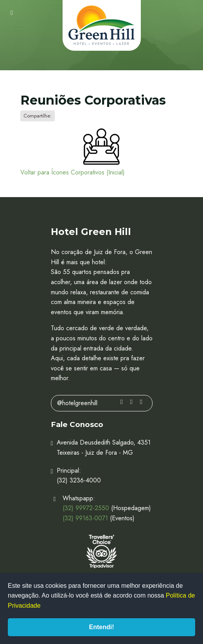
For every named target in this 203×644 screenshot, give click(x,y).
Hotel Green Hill (102, 26)
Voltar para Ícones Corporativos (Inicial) (73, 172)
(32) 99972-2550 (86, 508)
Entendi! (102, 627)
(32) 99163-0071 (85, 518)
